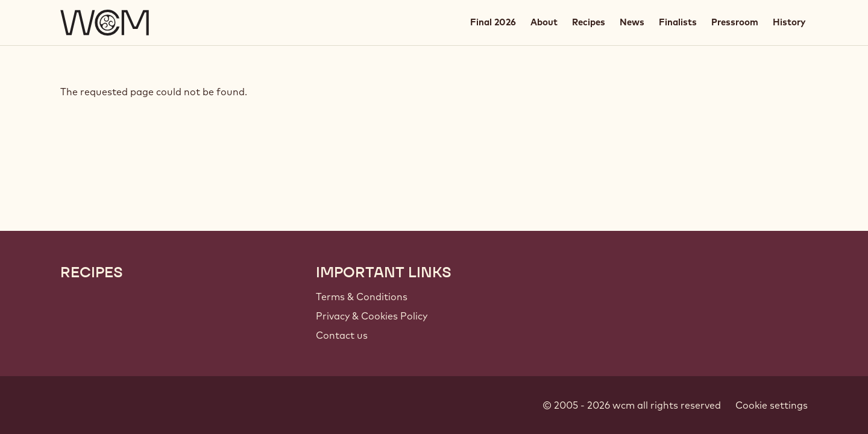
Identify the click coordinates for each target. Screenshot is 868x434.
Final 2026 (493, 22)
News (632, 22)
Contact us (342, 335)
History (789, 22)
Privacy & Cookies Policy (372, 316)
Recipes (589, 22)
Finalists (678, 22)
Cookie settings (772, 405)
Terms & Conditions (362, 297)
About (544, 22)
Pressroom (735, 22)
